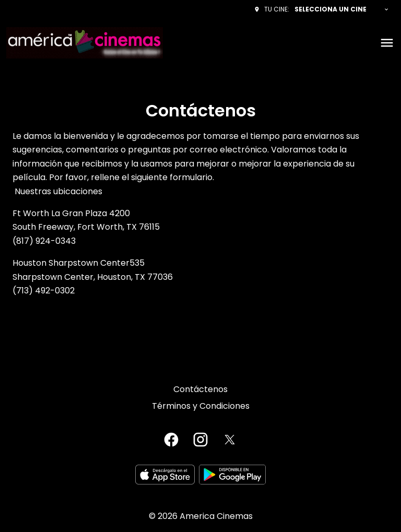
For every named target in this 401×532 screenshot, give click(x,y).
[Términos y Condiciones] (201, 406)
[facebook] (171, 440)
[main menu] (387, 43)
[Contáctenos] (200, 389)
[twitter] (230, 440)
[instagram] (200, 440)
